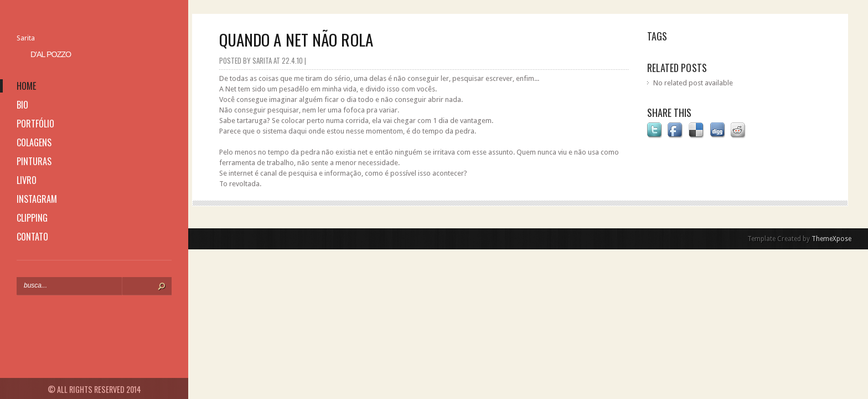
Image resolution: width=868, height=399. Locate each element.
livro (27, 180)
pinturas (34, 161)
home (26, 86)
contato (32, 237)
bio (22, 105)
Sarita (26, 38)
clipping (32, 218)
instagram (37, 199)
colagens (34, 142)
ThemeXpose (831, 239)
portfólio (35, 124)
